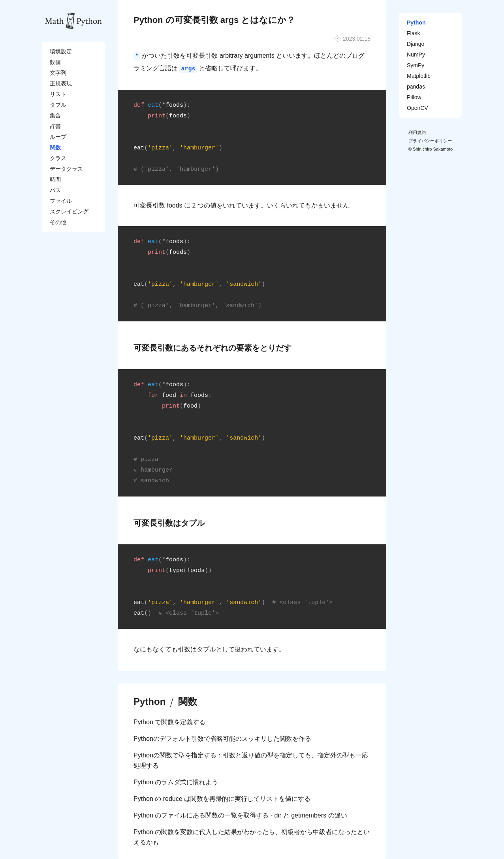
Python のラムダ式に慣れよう (176, 782)
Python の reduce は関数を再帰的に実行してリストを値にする (222, 799)
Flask (413, 33)
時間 (55, 179)
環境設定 (61, 51)
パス (55, 190)
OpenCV (417, 108)
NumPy (416, 55)
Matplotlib (419, 76)
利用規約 (417, 132)
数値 (55, 62)
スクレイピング (69, 211)
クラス (58, 158)
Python (150, 702)
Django (416, 44)
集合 (55, 115)
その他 (58, 222)
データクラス (66, 169)
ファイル (61, 201)
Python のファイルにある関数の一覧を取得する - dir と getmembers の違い (240, 815)
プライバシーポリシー (430, 141)
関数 (55, 147)
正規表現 (61, 83)
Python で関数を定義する (169, 722)
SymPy (416, 65)
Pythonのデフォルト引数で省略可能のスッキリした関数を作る (222, 739)
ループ (58, 137)
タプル (58, 105)
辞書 (55, 126)
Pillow (414, 97)
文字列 (58, 73)
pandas (416, 87)
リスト (58, 94)
